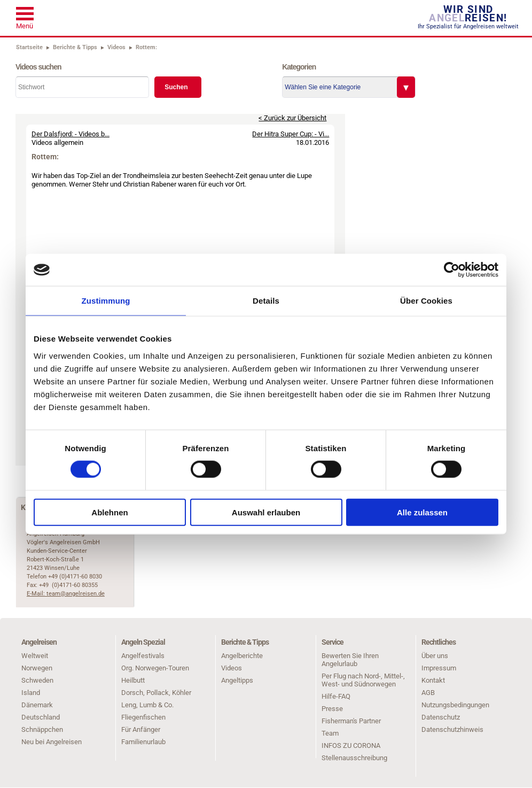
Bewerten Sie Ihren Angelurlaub (350, 660)
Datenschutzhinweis (452, 729)
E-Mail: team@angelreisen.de (66, 594)
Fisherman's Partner (351, 721)
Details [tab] (266, 301)
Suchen (176, 87)
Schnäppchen (42, 729)
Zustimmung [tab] (106, 301)
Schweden (37, 680)
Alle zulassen (422, 512)
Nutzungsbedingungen (455, 705)
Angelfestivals (143, 656)
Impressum (439, 668)
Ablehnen (109, 512)
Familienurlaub (143, 742)
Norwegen (37, 668)
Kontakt (433, 680)
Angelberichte (242, 656)
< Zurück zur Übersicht (292, 118)
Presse (332, 709)
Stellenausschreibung (354, 758)
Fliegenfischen (143, 717)
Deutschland (41, 717)
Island (31, 693)
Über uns (435, 656)
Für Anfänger (141, 729)
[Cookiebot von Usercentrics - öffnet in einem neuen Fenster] (452, 270)
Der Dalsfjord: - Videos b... (71, 134)
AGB (428, 693)
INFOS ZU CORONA (351, 745)
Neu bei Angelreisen (52, 742)
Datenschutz (441, 717)
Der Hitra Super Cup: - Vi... (291, 134)
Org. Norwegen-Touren (155, 668)
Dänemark (37, 705)
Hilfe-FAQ (336, 696)
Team (330, 733)
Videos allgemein (57, 142)
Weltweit (35, 656)
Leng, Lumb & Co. (147, 705)
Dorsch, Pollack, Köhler (156, 693)
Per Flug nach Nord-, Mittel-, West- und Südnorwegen (363, 680)
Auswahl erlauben (266, 512)
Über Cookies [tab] (426, 301)
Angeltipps (237, 680)
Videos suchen (38, 67)
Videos (232, 668)
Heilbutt (133, 680)
